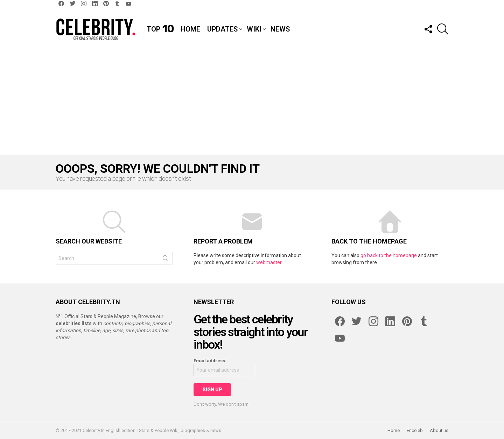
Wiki (254, 29)
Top (160, 29)
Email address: (210, 361)
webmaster (269, 262)
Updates (222, 29)
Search (166, 260)
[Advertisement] (252, 103)
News (280, 29)
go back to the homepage (389, 255)
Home (190, 29)
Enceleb (415, 430)
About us (439, 430)
